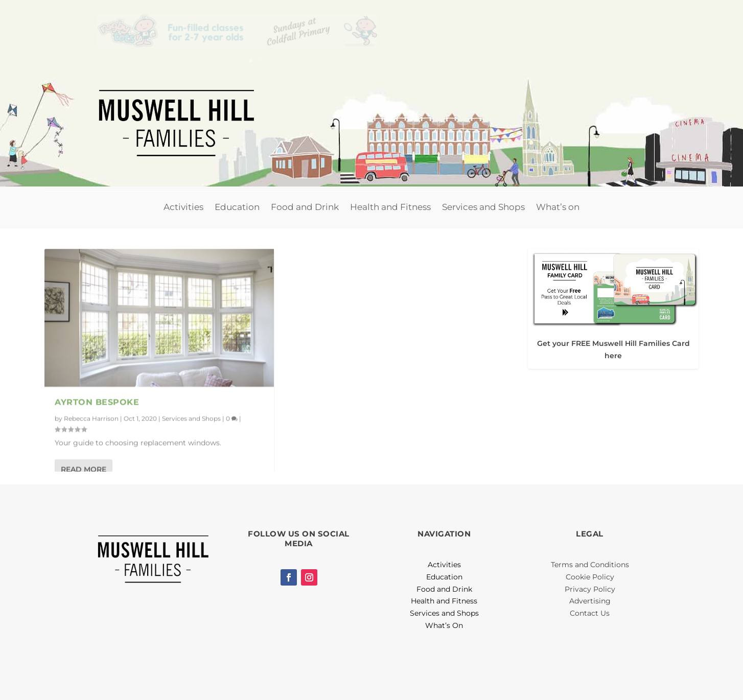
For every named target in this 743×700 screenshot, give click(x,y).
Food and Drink (305, 207)
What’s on (558, 207)
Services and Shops (483, 207)
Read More (84, 469)
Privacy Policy (590, 589)
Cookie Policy (590, 577)
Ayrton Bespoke (97, 402)
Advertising (590, 601)
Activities (183, 207)
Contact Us (590, 613)
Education (237, 207)
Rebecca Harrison (91, 418)
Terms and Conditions (590, 565)
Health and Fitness (390, 207)
